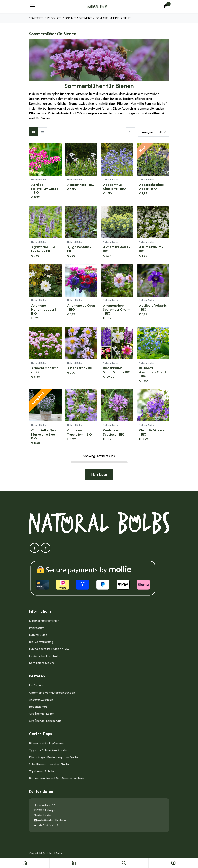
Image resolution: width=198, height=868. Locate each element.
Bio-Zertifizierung (41, 642)
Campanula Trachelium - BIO (79, 432)
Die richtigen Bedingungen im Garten (54, 757)
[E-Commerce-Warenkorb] (166, 7)
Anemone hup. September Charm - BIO (117, 309)
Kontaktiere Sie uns (42, 663)
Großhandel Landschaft (45, 721)
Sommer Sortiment (78, 18)
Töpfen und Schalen (42, 771)
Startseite (36, 18)
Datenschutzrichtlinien (44, 621)
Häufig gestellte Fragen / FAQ (49, 649)
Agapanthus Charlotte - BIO (114, 186)
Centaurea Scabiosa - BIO (114, 432)
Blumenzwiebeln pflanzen (46, 743)
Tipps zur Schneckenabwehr (48, 750)
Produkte (54, 18)
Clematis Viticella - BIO (152, 432)
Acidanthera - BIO (81, 185)
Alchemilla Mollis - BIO (116, 249)
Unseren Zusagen (41, 699)
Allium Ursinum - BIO (151, 249)
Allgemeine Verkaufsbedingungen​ (52, 693)
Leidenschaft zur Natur (45, 656)
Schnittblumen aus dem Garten (50, 764)
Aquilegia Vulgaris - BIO (153, 307)
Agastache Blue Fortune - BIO (43, 249)
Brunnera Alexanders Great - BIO (152, 372)
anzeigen (147, 132)
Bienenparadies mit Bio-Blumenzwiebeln (57, 778)
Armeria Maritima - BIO (45, 370)
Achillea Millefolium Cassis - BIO (45, 188)
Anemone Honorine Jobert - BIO (45, 309)
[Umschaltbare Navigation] (32, 7)
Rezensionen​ (38, 707)
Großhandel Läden (42, 713)
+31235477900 (47, 825)
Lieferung (36, 685)
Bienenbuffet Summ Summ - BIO (117, 370)
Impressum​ (37, 628)
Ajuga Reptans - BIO (79, 249)
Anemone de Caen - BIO (81, 307)
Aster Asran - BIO (80, 368)
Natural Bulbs (38, 635)
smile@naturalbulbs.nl (52, 820)
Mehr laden (99, 474)
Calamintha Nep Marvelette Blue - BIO (44, 434)
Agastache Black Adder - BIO (151, 186)
